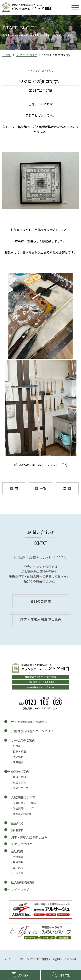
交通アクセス (21, 788)
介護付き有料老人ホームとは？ (32, 731)
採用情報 (18, 862)
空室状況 (17, 823)
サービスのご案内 (23, 740)
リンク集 (18, 873)
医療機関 (18, 762)
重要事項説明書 (22, 814)
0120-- (43, 702)
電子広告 (18, 868)
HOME (7, 55)
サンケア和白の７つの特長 (29, 722)
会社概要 (17, 851)
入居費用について (23, 797)
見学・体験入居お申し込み (41, 619)
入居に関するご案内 (25, 803)
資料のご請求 (41, 601)
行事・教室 (19, 751)
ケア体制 (18, 757)
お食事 (17, 746)
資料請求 (17, 830)
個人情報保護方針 (23, 882)
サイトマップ (20, 889)
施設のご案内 (20, 772)
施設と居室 (19, 783)
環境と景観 (19, 777)
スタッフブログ (27, 55)
